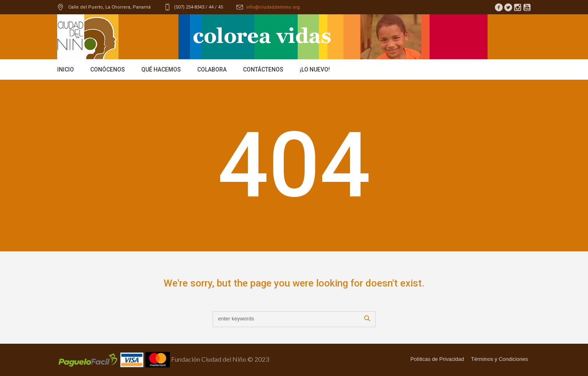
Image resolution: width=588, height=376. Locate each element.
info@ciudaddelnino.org (273, 7)
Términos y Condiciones (500, 359)
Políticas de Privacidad (437, 359)
